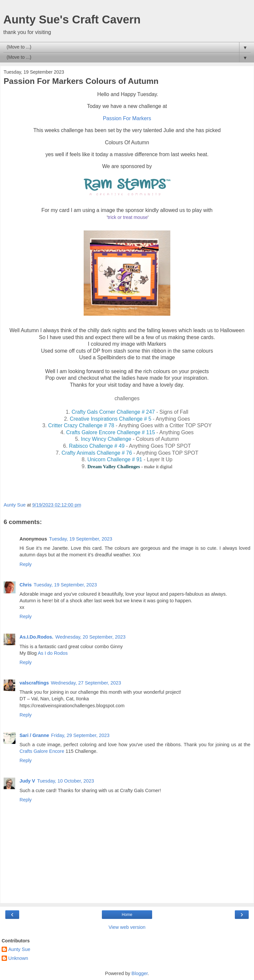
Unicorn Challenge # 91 (114, 459)
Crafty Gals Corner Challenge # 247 (112, 412)
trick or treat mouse (127, 217)
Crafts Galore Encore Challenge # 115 (110, 432)
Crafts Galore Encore (42, 751)
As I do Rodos (53, 653)
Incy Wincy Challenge (107, 439)
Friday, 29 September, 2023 (81, 735)
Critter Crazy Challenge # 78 (81, 425)
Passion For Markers (127, 118)
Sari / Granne (34, 735)
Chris (26, 585)
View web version (127, 927)
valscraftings (34, 683)
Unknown (18, 958)
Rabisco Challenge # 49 (97, 446)
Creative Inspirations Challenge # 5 (110, 419)
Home (127, 915)
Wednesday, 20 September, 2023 (90, 637)
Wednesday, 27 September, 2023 (86, 683)
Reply (26, 564)
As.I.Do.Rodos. (36, 637)
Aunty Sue (19, 949)
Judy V (27, 781)
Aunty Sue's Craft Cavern (72, 19)
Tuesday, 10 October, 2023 (65, 781)
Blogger (140, 973)
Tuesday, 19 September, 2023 (81, 539)
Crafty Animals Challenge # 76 (97, 453)
